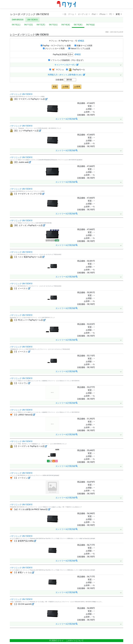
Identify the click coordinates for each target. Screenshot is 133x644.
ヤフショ (57, 70)
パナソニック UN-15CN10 (21, 94)
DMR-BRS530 (18, 20)
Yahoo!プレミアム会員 (79, 49)
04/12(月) (41, 25)
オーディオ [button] (83, 14)
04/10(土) (16, 25)
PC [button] (111, 14)
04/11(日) (29, 25)
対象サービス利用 (83, 46)
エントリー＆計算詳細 (66, 119)
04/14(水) (66, 25)
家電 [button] (118, 14)
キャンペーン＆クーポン (66, 65)
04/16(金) (91, 25)
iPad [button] (94, 14)
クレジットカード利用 (54, 49)
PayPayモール (76, 70)
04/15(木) (78, 25)
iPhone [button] (103, 14)
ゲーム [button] (71, 14)
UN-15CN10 (32, 20)
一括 (64, 14)
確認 (82, 41)
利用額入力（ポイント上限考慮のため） (66, 75)
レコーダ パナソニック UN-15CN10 (30, 14)
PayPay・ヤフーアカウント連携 (56, 46)
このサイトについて (75, 641)
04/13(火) (53, 25)
